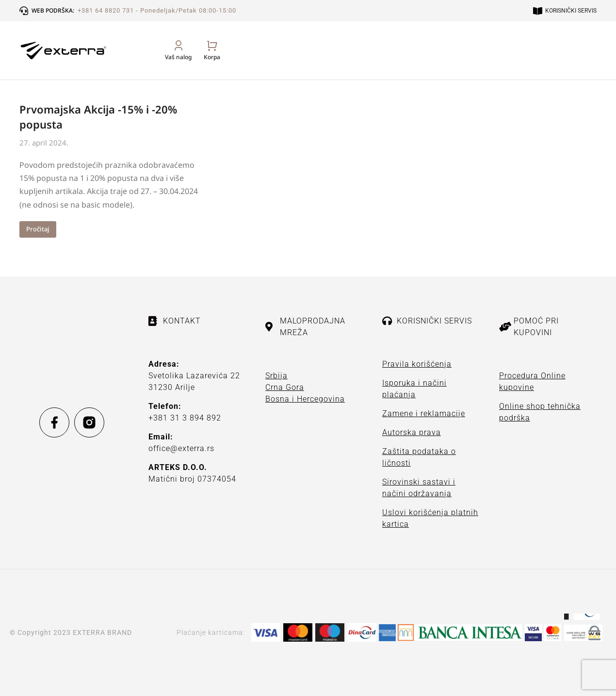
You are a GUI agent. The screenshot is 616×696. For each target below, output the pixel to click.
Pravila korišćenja (417, 364)
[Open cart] (588, 61)
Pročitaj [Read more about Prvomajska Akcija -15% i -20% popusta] (38, 229)
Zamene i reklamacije (424, 413)
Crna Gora (285, 387)
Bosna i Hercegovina (305, 399)
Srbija (276, 376)
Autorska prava (412, 432)
